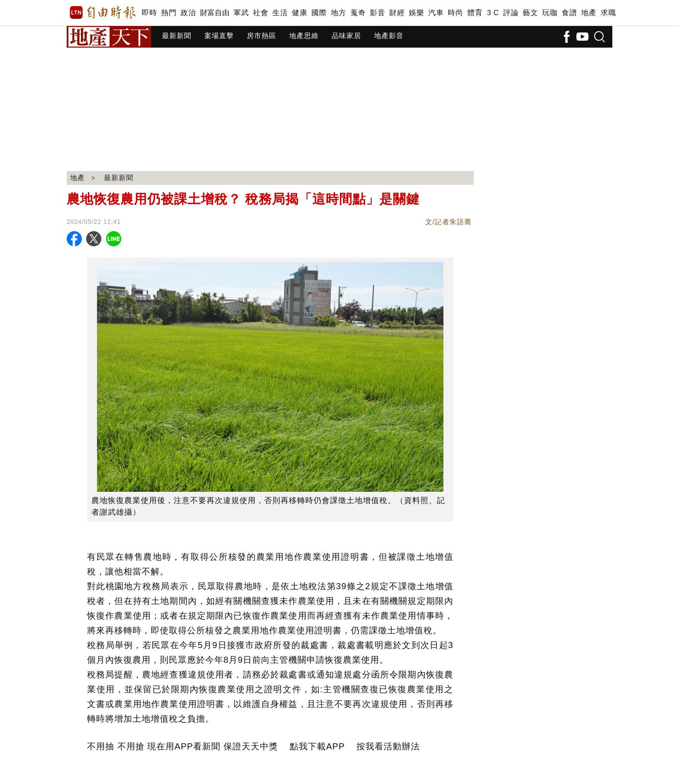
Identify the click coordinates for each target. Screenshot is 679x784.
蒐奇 (358, 13)
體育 (475, 13)
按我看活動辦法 (388, 746)
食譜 (569, 13)
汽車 (436, 13)
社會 (260, 13)
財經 (397, 13)
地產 (589, 13)
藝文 (530, 13)
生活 (280, 13)
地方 (338, 13)
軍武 (241, 13)
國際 (319, 13)
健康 (299, 13)
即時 (149, 13)
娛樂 (416, 13)
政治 (188, 13)
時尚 (455, 13)
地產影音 (389, 36)
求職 (608, 13)
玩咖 (550, 13)
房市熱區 (262, 36)
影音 (377, 13)
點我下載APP (317, 746)
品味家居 (346, 36)
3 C (493, 13)
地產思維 (304, 36)
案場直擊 (219, 36)
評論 (511, 13)
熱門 (169, 13)
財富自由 (215, 13)
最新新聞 (177, 36)
